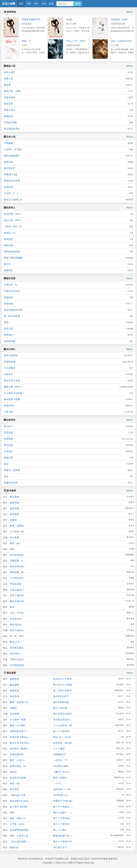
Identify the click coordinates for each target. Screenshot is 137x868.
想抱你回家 (68, 341)
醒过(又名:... (16, 642)
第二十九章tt (60, 830)
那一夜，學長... (18, 636)
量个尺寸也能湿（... (63, 807)
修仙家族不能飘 (68, 399)
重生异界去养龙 (68, 381)
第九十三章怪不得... (63, 842)
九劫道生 (68, 374)
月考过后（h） (68, 285)
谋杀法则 (68, 162)
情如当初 (68, 245)
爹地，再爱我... (18, 526)
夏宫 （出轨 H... (18, 760)
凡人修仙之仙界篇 (68, 393)
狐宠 (68, 464)
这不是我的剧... (18, 555)
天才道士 (68, 451)
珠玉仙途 (68, 445)
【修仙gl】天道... (19, 795)
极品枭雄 (14, 497)
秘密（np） (16, 543)
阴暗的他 (68, 304)
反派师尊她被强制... (20, 830)
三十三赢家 (59, 749)
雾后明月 (14, 789)
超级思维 (14, 503)
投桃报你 (68, 297)
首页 (21, 4)
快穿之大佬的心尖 (68, 200)
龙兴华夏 (14, 537)
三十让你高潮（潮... (63, 725)
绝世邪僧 (14, 514)
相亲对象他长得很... (68, 310)
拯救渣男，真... (18, 572)
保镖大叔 (68, 79)
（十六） (58, 783)
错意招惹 (68, 104)
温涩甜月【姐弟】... (20, 749)
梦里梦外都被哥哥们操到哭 (36, 19)
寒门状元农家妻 (68, 316)
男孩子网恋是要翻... (68, 258)
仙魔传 (13, 520)
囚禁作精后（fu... (19, 766)
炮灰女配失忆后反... (20, 801)
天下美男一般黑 (18, 720)
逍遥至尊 (68, 458)
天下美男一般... (18, 532)
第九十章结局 (60, 708)
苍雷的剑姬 (68, 362)
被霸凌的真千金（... (63, 836)
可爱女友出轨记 (68, 291)
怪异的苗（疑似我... (63, 743)
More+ (130, 12)
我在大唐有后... (18, 630)
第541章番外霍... (62, 702)
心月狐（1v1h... (18, 824)
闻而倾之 (68, 335)
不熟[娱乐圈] (68, 123)
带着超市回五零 (68, 181)
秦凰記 (13, 772)
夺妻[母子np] (68, 175)
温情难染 (68, 270)
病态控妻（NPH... (68, 214)
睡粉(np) (14, 847)
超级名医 (14, 508)
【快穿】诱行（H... (68, 227)
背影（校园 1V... (18, 818)
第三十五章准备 (61, 818)
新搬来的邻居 (68, 483)
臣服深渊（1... (17, 561)
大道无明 (68, 412)
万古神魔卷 (68, 368)
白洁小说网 (9, 4)
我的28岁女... (17, 625)
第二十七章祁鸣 (61, 731)
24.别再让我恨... (62, 766)
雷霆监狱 (68, 433)
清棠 (12, 549)
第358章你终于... (62, 696)
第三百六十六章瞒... (63, 685)
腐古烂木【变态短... (20, 743)
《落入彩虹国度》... (20, 842)
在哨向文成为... (18, 659)
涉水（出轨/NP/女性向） (124, 41)
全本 (44, 4)
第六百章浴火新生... (63, 714)
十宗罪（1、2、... (68, 193)
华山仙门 (68, 426)
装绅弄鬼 (68, 187)
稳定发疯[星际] (68, 156)
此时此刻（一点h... (63, 789)
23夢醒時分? (60, 754)
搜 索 (78, 4)
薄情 (68, 322)
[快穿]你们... (16, 654)
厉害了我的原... (18, 595)
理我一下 (26, 41)
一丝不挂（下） (61, 760)
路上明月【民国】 (19, 807)
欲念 (68, 476)
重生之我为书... (18, 601)
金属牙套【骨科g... (19, 737)
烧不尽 (68, 264)
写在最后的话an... (62, 720)
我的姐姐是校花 (68, 252)
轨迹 (51, 4)
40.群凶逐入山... (62, 795)
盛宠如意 (68, 239)
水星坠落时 (68, 97)
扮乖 (12, 607)
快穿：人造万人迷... (20, 836)
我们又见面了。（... (63, 813)
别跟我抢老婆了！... (20, 731)
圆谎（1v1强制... (18, 725)
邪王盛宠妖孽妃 (68, 129)
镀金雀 (68, 85)
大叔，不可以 (17, 613)
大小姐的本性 (17, 578)
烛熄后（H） (68, 233)
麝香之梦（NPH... (68, 387)
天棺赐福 (68, 143)
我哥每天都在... (18, 648)
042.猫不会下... (61, 847)
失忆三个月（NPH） (77, 41)
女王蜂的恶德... (18, 665)
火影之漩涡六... (18, 590)
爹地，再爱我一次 (19, 702)
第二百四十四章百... (63, 691)
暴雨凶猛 (68, 116)
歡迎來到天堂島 (18, 778)
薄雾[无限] (68, 406)
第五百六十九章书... (63, 679)
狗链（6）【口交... (63, 737)
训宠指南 (68, 439)
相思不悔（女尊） (68, 91)
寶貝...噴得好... (61, 778)
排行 (36, 4)
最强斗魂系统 (68, 356)
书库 (29, 4)
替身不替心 (68, 110)
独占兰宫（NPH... (68, 220)
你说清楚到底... (18, 566)
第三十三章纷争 (61, 824)
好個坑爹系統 (17, 754)
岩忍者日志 (16, 619)
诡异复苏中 (68, 168)
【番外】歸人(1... (62, 772)
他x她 (69, 19)
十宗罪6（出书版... (68, 149)
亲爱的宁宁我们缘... (63, 801)
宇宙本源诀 (16, 584)
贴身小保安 (68, 72)
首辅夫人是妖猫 (68, 470)
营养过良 (68, 329)
